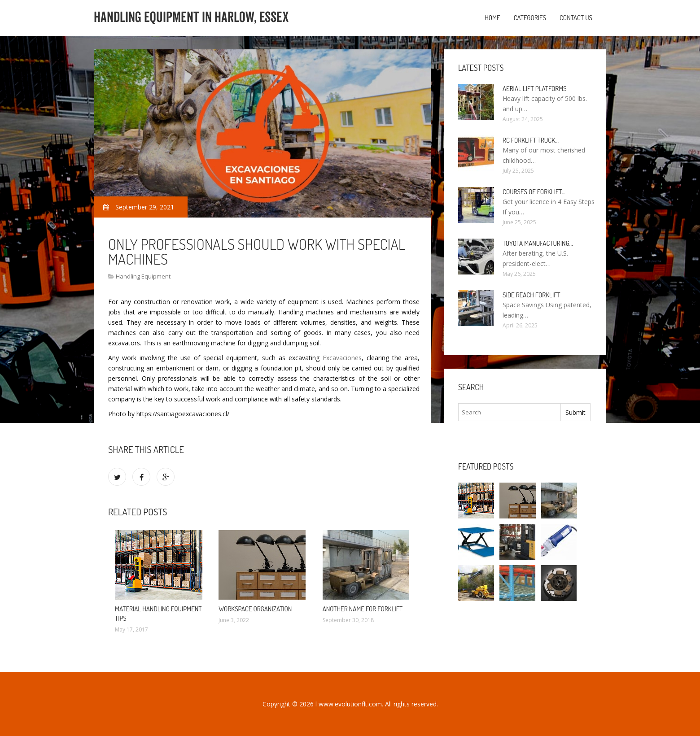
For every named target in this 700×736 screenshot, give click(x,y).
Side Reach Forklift (532, 295)
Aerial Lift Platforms (535, 89)
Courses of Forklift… (534, 192)
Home (492, 18)
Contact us (576, 18)
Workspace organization (255, 609)
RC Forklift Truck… (531, 140)
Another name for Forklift (363, 609)
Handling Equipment (143, 276)
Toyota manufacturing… (538, 243)
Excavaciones (342, 358)
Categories (530, 18)
